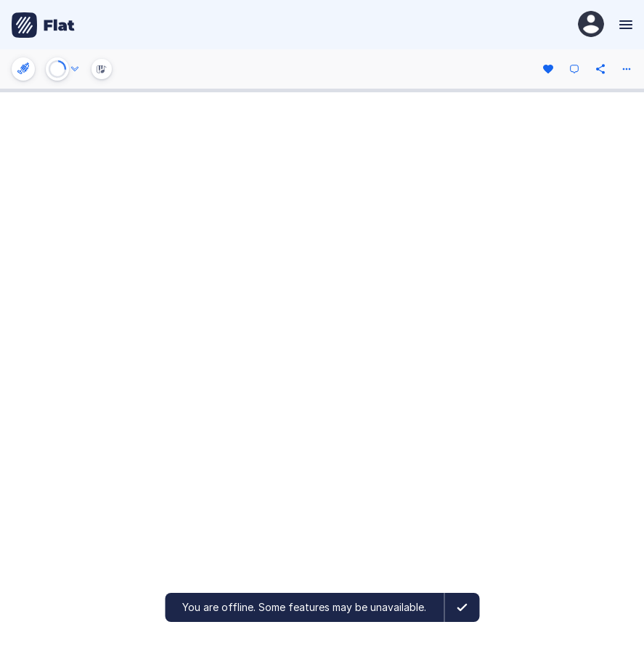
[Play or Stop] (57, 69)
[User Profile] (591, 25)
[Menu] (624, 25)
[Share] (600, 69)
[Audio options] (75, 69)
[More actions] (627, 69)
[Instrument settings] (23, 69)
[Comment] (574, 69)
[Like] (548, 69)
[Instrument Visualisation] (102, 69)
